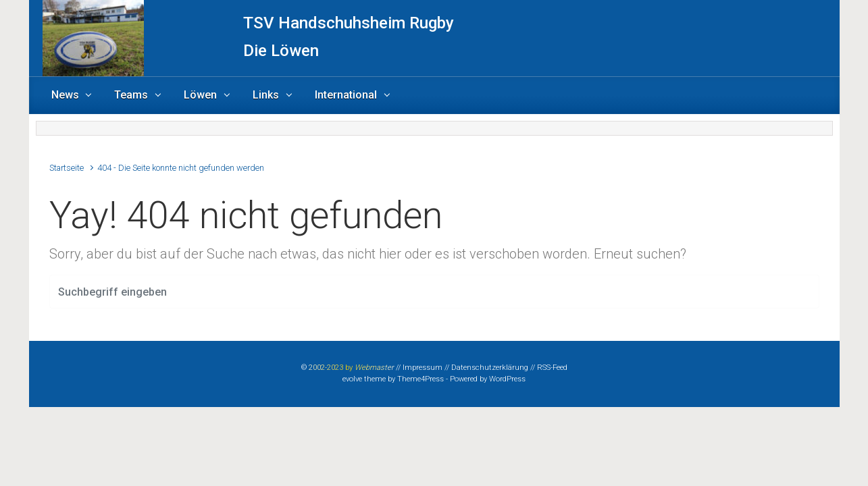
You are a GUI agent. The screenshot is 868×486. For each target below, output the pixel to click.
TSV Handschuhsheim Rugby (349, 23)
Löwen (200, 95)
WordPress (507, 379)
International (346, 95)
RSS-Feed (552, 368)
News (65, 95)
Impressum (423, 368)
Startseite (67, 168)
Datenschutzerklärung (490, 368)
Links (266, 95)
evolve (352, 379)
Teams (131, 95)
